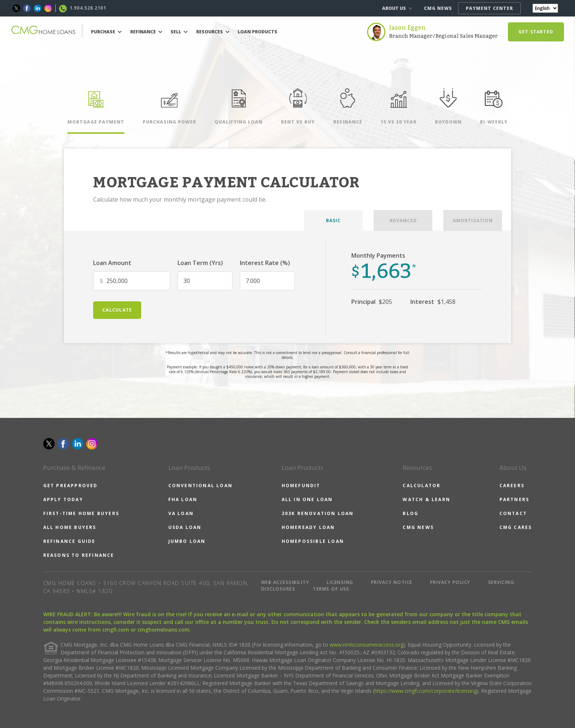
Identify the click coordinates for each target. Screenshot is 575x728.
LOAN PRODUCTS (257, 32)
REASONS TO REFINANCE (79, 555)
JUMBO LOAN (187, 541)
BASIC (333, 220)
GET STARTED (536, 32)
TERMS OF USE (331, 589)
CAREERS (512, 486)
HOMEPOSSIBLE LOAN (313, 541)
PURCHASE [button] (106, 32)
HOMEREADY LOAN (308, 527)
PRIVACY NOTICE (392, 582)
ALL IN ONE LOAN (307, 499)
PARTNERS (514, 499)
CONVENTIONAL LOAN (200, 486)
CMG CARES (516, 527)
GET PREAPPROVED (71, 486)
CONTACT (513, 513)
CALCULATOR (422, 486)
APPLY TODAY (63, 499)
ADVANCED (403, 220)
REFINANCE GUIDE (69, 541)
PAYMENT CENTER (489, 8)
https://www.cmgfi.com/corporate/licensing (426, 691)
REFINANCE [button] (146, 32)
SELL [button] (179, 32)
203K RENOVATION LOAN (318, 513)
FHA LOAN (183, 499)
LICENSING (340, 582)
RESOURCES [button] (213, 32)
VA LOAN (181, 513)
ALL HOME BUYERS (70, 527)
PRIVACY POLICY (450, 582)
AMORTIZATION (473, 220)
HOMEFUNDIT (301, 486)
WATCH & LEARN (426, 499)
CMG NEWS (438, 8)
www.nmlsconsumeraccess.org (367, 645)
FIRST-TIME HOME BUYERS (81, 513)
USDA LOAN (185, 527)
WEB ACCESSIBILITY (285, 582)
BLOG (411, 513)
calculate (117, 310)
